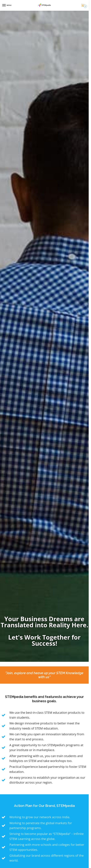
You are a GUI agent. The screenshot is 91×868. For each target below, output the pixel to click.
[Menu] (7, 5)
